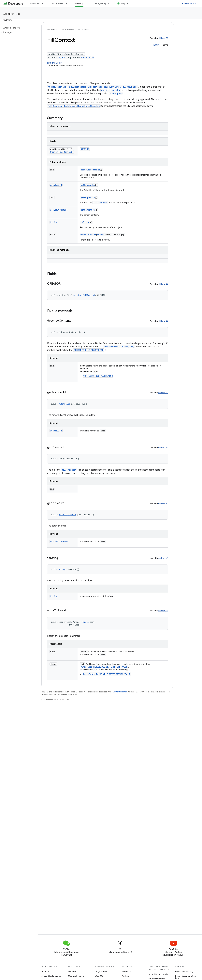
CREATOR (85, 149)
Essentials (35, 3)
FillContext (65, 152)
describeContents (90, 170)
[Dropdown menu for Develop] (87, 3)
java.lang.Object (55, 63)
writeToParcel (88, 235)
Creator (54, 152)
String (54, 222)
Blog (123, 3)
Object (62, 57)
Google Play (100, 3)
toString (85, 222)
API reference (12, 14)
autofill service (111, 90)
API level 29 (163, 393)
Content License (120, 692)
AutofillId (56, 185)
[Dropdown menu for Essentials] (44, 3)
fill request (100, 202)
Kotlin (156, 45)
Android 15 (127, 971)
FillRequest (116, 94)
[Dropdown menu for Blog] (129, 3)
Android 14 (127, 976)
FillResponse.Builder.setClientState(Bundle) (74, 106)
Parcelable (87, 57)
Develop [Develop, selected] (79, 3)
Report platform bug (184, 971)
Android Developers (55, 30)
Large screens (101, 971)
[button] (18, 32)
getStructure (88, 210)
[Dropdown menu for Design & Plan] (68, 3)
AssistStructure (59, 210)
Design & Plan (58, 3)
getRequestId (88, 197)
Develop (71, 30)
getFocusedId (88, 185)
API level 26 (163, 38)
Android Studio (189, 3)
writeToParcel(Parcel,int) (119, 347)
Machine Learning (76, 976)
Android (45, 971)
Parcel (101, 235)
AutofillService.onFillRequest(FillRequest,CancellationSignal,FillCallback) (93, 87)
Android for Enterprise (51, 976)
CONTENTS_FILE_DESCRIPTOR (89, 350)
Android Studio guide (158, 974)
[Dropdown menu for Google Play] (110, 3)
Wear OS (99, 976)
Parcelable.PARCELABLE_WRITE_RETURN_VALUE (104, 667)
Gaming (72, 971)
